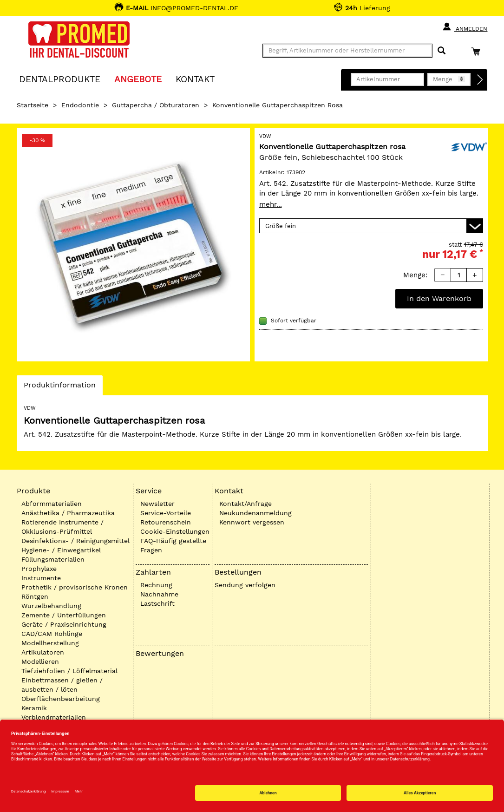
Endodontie (80, 105)
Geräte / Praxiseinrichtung (64, 624)
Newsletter (157, 504)
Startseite (33, 105)
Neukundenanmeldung (255, 513)
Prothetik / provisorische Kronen (75, 587)
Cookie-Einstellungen (175, 531)
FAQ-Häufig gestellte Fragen (173, 545)
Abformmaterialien (52, 504)
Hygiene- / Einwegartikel (61, 550)
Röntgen (35, 596)
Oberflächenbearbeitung (61, 699)
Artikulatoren (43, 652)
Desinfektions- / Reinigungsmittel (75, 541)
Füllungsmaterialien (53, 559)
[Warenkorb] (478, 51)
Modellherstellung (50, 643)
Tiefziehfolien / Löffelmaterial (69, 671)
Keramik (34, 708)
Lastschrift (157, 603)
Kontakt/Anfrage (245, 504)
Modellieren (40, 661)
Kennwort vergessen (252, 522)
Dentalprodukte (60, 79)
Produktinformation (59, 387)
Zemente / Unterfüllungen (64, 615)
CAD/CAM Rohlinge (52, 634)
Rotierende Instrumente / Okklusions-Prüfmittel (62, 527)
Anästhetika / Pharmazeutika (68, 513)
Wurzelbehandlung (51, 606)
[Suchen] (442, 51)
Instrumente (41, 578)
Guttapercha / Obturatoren (156, 105)
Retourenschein (166, 522)
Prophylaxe (39, 569)
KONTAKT (195, 79)
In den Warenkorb (439, 298)
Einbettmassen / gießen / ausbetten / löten (62, 685)
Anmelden (465, 27)
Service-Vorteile (166, 513)
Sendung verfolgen (245, 585)
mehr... (271, 204)
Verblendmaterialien (54, 717)
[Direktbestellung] (480, 80)
